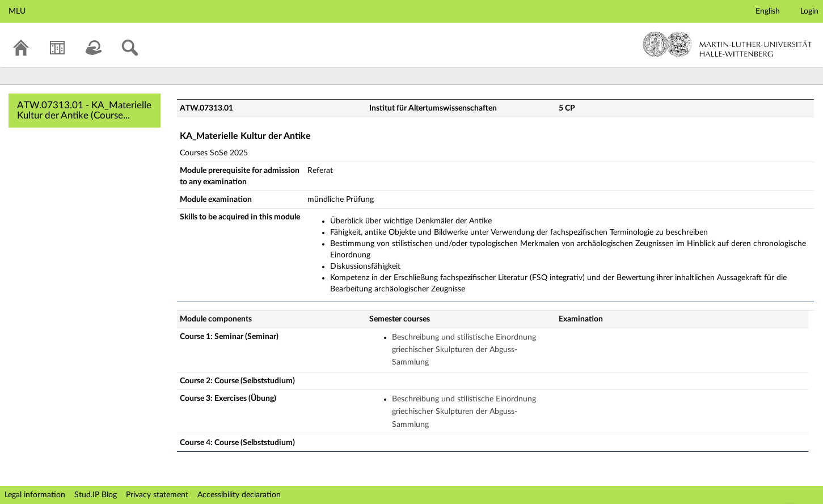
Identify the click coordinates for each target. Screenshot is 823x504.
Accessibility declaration (239, 495)
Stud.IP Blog (96, 495)
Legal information (35, 495)
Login (809, 11)
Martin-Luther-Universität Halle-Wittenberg (727, 44)
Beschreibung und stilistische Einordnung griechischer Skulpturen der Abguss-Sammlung (464, 350)
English (768, 11)
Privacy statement (157, 495)
